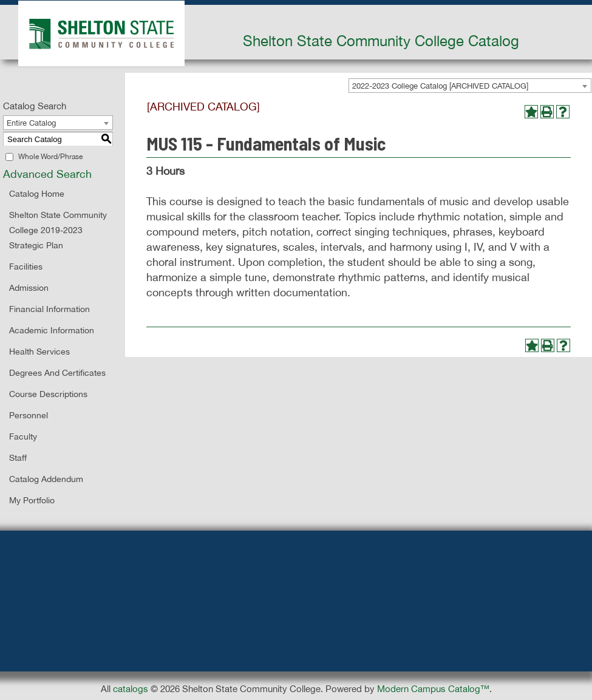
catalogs (131, 689)
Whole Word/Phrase (50, 157)
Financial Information (49, 309)
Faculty (23, 437)
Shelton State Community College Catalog (381, 41)
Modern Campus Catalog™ (433, 689)
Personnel (29, 415)
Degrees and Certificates (57, 373)
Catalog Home (37, 194)
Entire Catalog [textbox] (31, 123)
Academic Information (52, 330)
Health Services (39, 352)
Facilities (26, 267)
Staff (18, 458)
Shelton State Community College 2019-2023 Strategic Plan (58, 230)
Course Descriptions (48, 394)
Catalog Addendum (46, 479)
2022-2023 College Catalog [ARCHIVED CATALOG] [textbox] (440, 86)
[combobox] (470, 86)
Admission (29, 288)
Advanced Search (47, 174)
